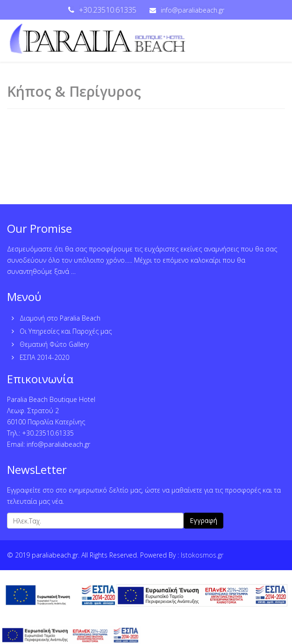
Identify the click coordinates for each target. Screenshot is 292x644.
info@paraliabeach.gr (192, 10)
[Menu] (274, 41)
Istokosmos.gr (202, 555)
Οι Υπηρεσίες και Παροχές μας (65, 331)
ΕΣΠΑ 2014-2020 (43, 357)
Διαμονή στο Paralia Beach (59, 318)
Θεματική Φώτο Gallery (53, 344)
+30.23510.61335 (108, 10)
